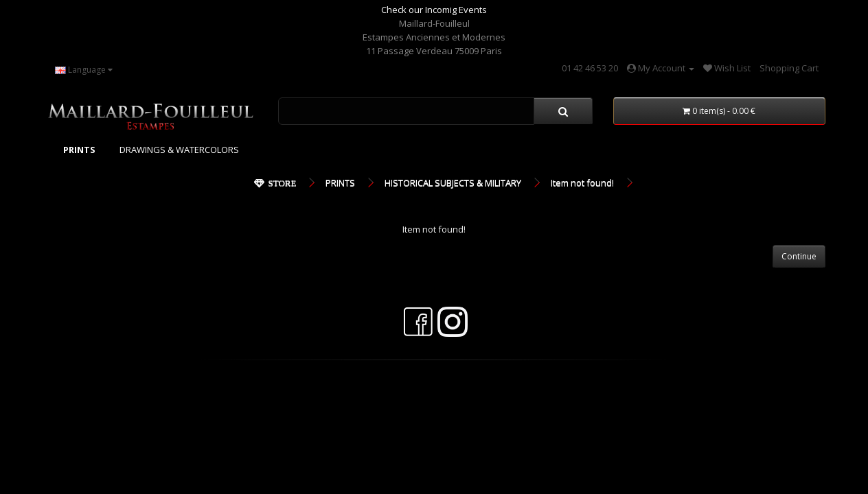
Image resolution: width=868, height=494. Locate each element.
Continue (799, 256)
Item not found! (582, 183)
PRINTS (340, 183)
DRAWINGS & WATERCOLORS (179, 150)
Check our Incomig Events (434, 10)
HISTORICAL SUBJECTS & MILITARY (453, 183)
